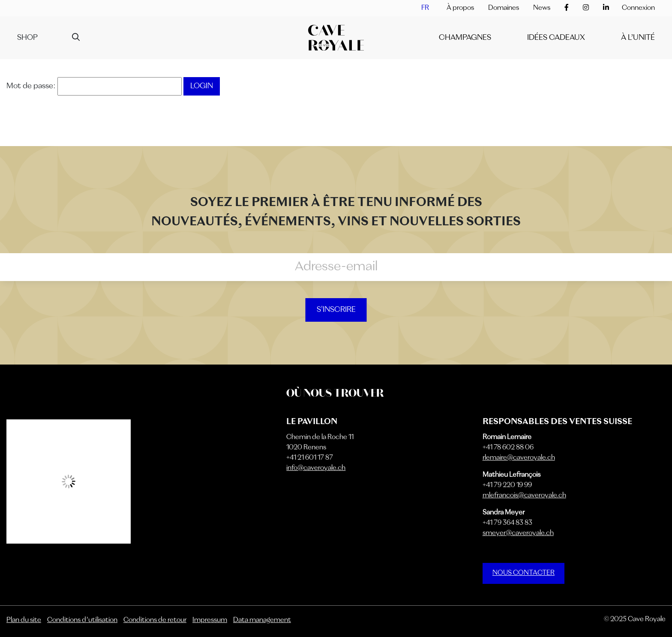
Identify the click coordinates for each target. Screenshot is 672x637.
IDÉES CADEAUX (556, 38)
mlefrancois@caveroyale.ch (524, 496)
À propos (460, 8)
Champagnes (465, 38)
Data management (262, 620)
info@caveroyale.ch (316, 468)
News (542, 8)
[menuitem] (425, 8)
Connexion (638, 8)
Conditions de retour (155, 620)
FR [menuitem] (425, 8)
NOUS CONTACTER (523, 573)
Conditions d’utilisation (82, 620)
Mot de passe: (94, 86)
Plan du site (24, 620)
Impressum (210, 620)
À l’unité (638, 38)
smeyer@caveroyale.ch (518, 533)
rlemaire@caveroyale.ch (519, 458)
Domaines (504, 8)
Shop (27, 38)
